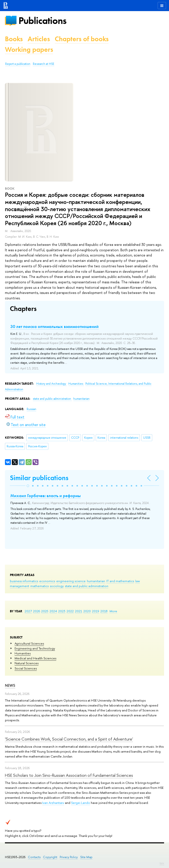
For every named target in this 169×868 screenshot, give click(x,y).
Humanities (23, 653)
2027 (28, 611)
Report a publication (18, 64)
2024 (53, 611)
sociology (57, 586)
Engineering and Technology (35, 648)
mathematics (39, 586)
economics (47, 581)
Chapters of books (82, 39)
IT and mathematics (120, 581)
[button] (28, 486)
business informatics (24, 581)
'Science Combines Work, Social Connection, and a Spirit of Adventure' (69, 739)
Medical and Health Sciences (35, 658)
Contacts (34, 857)
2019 (96, 611)
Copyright (50, 857)
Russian (31, 409)
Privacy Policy (69, 857)
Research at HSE (44, 64)
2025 (45, 611)
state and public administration (87, 586)
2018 (104, 611)
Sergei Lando (81, 803)
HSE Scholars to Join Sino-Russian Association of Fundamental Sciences (69, 775)
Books (14, 39)
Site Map (86, 857)
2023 (62, 611)
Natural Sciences (27, 663)
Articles (39, 39)
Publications (42, 21)
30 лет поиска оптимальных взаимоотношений (55, 326)
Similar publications (39, 478)
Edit (162, 863)
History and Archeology (52, 384)
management (19, 586)
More (113, 611)
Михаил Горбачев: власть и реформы (46, 496)
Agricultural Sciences (29, 643)
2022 (70, 611)
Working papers (29, 49)
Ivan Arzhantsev (53, 803)
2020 (87, 611)
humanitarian (96, 581)
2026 (37, 611)
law (138, 581)
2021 (79, 611)
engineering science (71, 581)
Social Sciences (26, 668)
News (10, 685)
